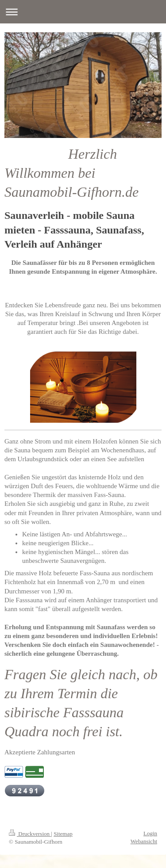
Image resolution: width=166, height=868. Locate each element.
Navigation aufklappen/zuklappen (83, 12)
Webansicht (144, 841)
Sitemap (63, 834)
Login (150, 833)
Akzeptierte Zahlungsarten (40, 752)
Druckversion (30, 834)
